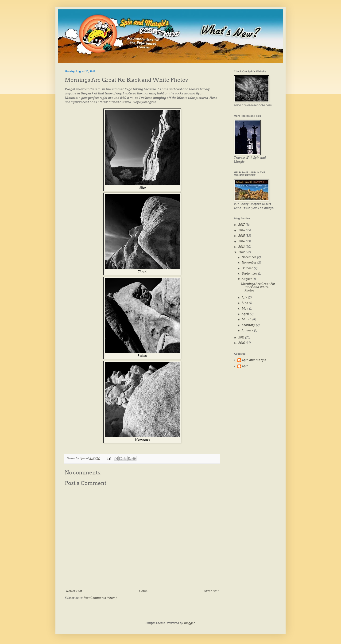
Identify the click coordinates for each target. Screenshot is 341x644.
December (249, 257)
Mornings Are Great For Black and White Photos (258, 287)
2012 (242, 252)
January (248, 330)
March (247, 319)
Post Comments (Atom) (100, 598)
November (249, 262)
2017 (242, 225)
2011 (242, 337)
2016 (242, 230)
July (245, 297)
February (249, 325)
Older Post (211, 591)
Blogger (189, 623)
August (247, 279)
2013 (242, 247)
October (248, 268)
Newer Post (74, 591)
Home (143, 591)
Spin (245, 366)
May (245, 308)
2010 (242, 343)
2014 (242, 241)
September (250, 274)
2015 (242, 236)
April (246, 314)
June (245, 303)
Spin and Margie (254, 360)
